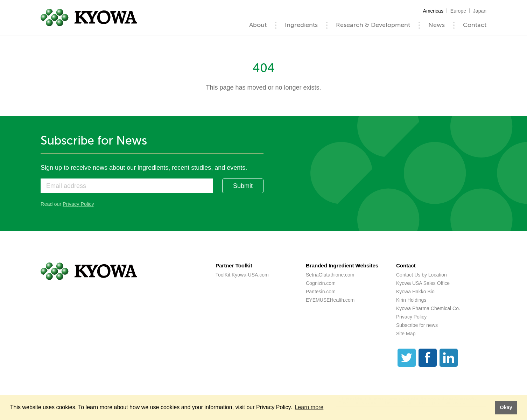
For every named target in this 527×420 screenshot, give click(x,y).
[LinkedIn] (449, 358)
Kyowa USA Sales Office (423, 283)
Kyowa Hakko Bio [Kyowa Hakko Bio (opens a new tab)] (415, 292)
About (258, 25)
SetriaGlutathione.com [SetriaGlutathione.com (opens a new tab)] (330, 275)
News (437, 25)
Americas (433, 11)
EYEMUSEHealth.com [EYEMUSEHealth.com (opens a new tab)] (330, 300)
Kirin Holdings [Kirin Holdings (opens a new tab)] (411, 300)
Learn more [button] (309, 407)
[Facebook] (428, 358)
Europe (458, 11)
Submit (243, 186)
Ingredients (301, 25)
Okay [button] (506, 407)
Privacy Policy (78, 204)
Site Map (406, 334)
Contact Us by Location (421, 275)
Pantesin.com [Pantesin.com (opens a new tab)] (321, 292)
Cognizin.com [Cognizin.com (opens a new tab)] (321, 283)
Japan (480, 11)
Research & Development (373, 25)
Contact (475, 25)
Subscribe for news (417, 325)
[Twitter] (407, 358)
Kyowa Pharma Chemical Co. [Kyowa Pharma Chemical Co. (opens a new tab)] (428, 308)
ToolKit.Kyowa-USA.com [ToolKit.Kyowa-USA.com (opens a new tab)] (242, 275)
